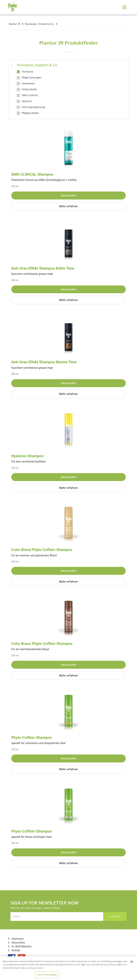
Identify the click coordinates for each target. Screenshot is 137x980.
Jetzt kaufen (69, 195)
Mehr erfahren (68, 206)
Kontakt (14, 950)
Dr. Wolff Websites (20, 946)
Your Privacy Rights (47, 975)
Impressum (16, 939)
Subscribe (113, 916)
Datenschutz (16, 943)
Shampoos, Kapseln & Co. (35, 65)
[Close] (132, 962)
